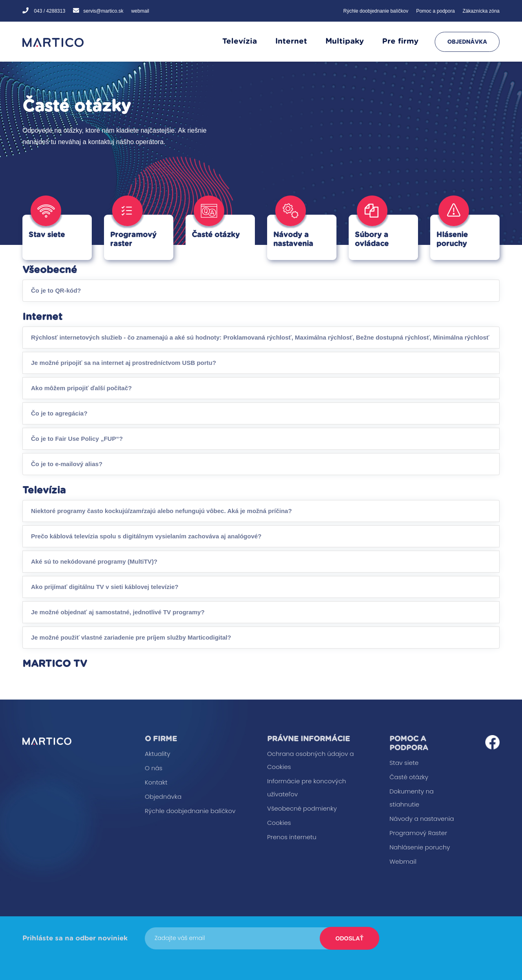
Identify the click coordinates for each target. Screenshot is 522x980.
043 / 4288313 (49, 11)
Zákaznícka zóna (481, 11)
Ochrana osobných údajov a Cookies (311, 760)
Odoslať (349, 938)
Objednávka (467, 42)
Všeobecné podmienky (302, 808)
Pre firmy (400, 41)
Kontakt (156, 782)
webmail (140, 11)
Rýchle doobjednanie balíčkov (376, 11)
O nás (154, 768)
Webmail (403, 861)
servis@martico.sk (103, 11)
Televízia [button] (240, 41)
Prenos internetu (292, 837)
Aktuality (157, 754)
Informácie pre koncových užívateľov (307, 788)
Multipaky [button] (345, 41)
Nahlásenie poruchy (420, 847)
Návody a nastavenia (422, 819)
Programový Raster (418, 833)
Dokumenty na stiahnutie (411, 798)
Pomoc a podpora (435, 11)
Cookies (279, 823)
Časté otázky (409, 777)
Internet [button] (291, 41)
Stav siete (404, 763)
